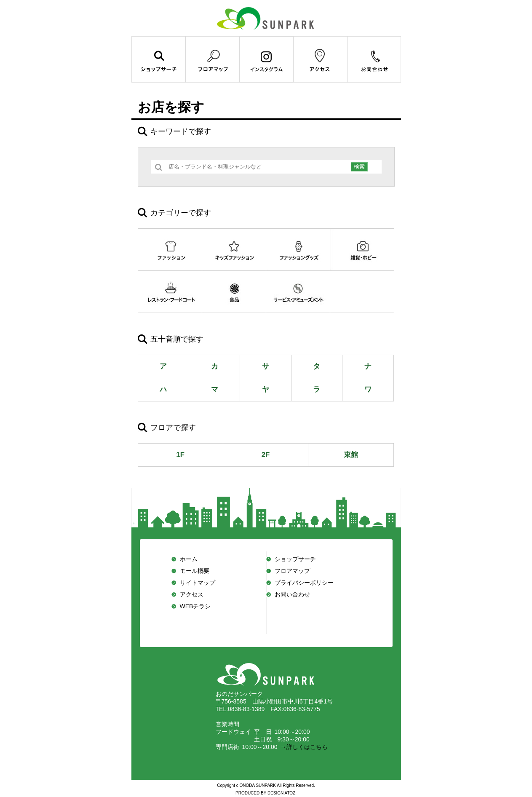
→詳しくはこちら (303, 747)
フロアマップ (292, 571)
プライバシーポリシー (304, 583)
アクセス (192, 594)
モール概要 (195, 571)
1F (180, 455)
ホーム (189, 559)
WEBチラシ (195, 606)
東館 (351, 455)
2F (266, 455)
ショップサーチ (295, 559)
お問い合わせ (292, 594)
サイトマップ (198, 583)
